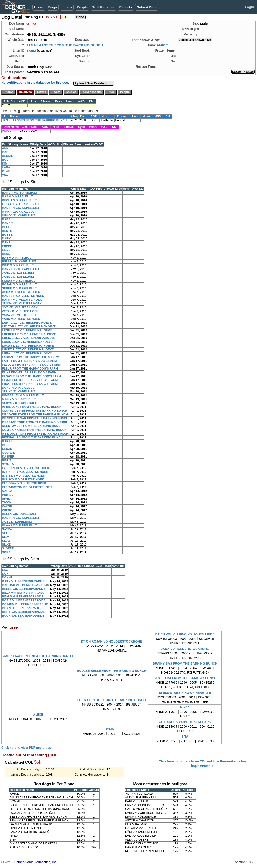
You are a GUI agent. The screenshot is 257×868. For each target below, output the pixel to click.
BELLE (7, 227)
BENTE (7, 231)
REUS (6, 254)
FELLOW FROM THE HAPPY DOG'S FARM (31, 365)
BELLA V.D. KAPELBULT (19, 514)
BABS (6, 219)
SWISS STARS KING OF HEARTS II (185, 693)
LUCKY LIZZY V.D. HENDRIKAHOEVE (28, 349)
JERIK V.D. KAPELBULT (19, 391)
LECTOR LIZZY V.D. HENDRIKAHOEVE (29, 326)
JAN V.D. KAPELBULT (17, 522)
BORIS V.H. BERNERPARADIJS (24, 600)
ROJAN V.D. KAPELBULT (19, 284)
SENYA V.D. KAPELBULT (19, 403)
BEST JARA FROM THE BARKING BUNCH (185, 678)
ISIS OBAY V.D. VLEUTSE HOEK (24, 483)
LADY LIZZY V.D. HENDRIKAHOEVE (27, 323)
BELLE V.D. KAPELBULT (19, 261)
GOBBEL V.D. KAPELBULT (20, 204)
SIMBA (7, 499)
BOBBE (7, 235)
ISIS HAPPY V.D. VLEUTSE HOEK (25, 472)
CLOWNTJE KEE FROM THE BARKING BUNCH (35, 411)
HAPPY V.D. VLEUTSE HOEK (22, 300)
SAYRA (7, 529)
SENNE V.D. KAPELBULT (19, 288)
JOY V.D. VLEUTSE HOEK (20, 307)
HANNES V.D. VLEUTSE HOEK (23, 296)
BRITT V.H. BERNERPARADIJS (23, 612)
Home (39, 7)
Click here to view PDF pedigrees (26, 748)
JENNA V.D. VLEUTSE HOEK (22, 303)
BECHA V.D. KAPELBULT (19, 200)
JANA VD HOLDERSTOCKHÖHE (185, 649)
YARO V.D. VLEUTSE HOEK (21, 319)
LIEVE (6, 250)
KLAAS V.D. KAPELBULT (19, 281)
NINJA (185, 707)
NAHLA (7, 491)
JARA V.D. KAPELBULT (18, 277)
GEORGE (8, 453)
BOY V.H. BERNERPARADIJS (22, 608)
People (82, 7)
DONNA (7, 577)
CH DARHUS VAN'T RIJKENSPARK (185, 722)
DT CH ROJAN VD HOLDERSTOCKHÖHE (112, 641)
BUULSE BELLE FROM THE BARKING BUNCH (111, 671)
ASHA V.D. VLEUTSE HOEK (21, 292)
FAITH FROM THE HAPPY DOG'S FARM (29, 361)
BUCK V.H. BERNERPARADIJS (23, 616)
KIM (5, 163)
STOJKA (8, 464)
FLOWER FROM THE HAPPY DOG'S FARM (31, 376)
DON (5, 574)
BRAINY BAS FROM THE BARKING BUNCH (185, 663)
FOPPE (7, 246)
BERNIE (8, 156)
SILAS (6, 541)
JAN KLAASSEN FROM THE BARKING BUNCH (65, 45)
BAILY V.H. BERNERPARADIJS (23, 581)
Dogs (53, 7)
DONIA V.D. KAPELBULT (19, 388)
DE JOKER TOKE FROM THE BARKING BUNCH (35, 414)
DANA (6, 242)
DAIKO (7, 238)
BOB (5, 160)
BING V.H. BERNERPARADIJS (23, 596)
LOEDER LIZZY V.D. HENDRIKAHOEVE (29, 334)
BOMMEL (111, 729)
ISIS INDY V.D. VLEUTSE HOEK (24, 476)
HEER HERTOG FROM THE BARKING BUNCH (112, 700)
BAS (5, 152)
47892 (31, 51)
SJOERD (8, 548)
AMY (5, 148)
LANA (6, 167)
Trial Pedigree (103, 7)
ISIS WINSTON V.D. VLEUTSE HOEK (27, 487)
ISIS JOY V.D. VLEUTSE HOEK (23, 479)
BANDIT (8, 223)
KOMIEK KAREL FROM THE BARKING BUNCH (34, 430)
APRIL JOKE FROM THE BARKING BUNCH (32, 407)
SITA (185, 737)
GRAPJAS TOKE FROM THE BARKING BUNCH (35, 422)
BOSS (6, 445)
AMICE (162, 45)
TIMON (7, 502)
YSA (5, 175)
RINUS (7, 460)
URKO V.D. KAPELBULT (19, 215)
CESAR (7, 449)
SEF (5, 533)
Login (249, 7)
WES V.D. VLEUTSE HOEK (20, 311)
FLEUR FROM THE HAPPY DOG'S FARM (30, 369)
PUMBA (7, 495)
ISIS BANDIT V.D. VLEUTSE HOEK (26, 468)
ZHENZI (7, 510)
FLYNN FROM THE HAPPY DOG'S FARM (30, 380)
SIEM (6, 537)
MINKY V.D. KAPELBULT (19, 399)
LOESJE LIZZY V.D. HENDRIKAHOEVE (29, 338)
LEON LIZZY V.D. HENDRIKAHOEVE (27, 330)
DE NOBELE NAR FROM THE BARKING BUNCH (35, 418)
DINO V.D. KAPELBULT (18, 265)
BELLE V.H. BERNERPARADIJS (24, 589)
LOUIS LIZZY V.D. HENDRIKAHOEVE (27, 342)
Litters (67, 7)
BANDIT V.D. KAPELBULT (20, 193)
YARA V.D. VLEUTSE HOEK (21, 315)
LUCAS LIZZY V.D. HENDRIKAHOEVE (28, 346)
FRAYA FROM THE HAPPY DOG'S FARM (30, 384)
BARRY (7, 441)
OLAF (6, 171)
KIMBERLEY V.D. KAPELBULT (23, 395)
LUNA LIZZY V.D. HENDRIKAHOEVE (27, 353)
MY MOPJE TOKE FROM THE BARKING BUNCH (35, 434)
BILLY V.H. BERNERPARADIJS (23, 593)
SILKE (6, 544)
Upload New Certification (94, 83)
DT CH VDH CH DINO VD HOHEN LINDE (185, 634)
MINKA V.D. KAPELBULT (19, 212)
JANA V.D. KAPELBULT (18, 273)
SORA (6, 552)
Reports (126, 7)
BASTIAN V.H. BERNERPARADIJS (26, 585)
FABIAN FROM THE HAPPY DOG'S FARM (31, 357)
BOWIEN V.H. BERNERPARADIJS (25, 604)
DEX (5, 570)
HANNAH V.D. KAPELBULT (21, 208)
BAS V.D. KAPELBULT (17, 196)
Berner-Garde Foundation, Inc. (36, 862)
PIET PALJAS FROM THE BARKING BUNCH (32, 437)
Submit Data (147, 7)
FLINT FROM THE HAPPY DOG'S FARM (29, 372)
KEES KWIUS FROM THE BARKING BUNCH (32, 426)
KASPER (8, 457)
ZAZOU (7, 506)
